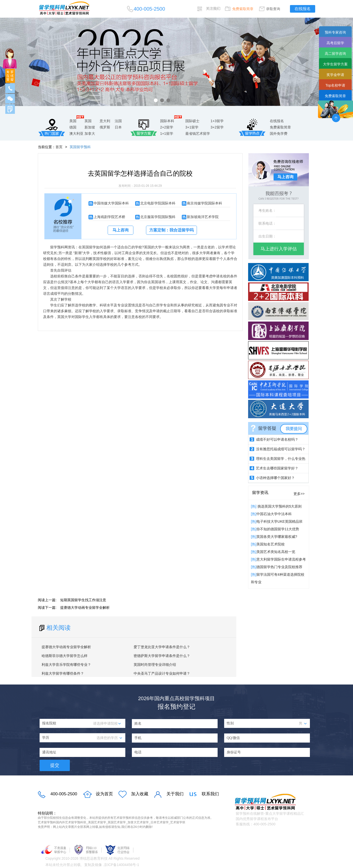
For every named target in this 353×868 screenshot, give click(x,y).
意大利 (105, 121)
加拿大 (90, 134)
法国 (118, 121)
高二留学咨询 (335, 54)
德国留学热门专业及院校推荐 (279, 567)
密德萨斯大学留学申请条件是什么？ (162, 656)
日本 (118, 127)
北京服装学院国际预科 (158, 217)
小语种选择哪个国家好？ (275, 478)
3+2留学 (217, 127)
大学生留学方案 (335, 64)
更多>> (299, 494)
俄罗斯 (105, 127)
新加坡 (90, 127)
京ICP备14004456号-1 (122, 865)
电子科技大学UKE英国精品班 (280, 521)
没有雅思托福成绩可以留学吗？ (281, 449)
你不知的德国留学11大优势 (278, 529)
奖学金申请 (335, 75)
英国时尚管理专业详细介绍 (155, 665)
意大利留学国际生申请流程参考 (281, 559)
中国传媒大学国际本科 (111, 203)
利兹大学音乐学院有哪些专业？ (66, 665)
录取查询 (273, 9)
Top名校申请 (335, 85)
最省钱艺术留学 (198, 134)
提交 (55, 765)
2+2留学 (167, 127)
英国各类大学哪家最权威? (277, 537)
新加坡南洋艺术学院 (203, 217)
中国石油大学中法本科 (274, 514)
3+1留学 (192, 127)
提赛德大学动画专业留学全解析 (85, 608)
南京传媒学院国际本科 (204, 203)
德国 (73, 127)
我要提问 (294, 429)
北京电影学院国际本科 (158, 203)
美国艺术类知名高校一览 (276, 552)
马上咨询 (121, 230)
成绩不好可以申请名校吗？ (277, 439)
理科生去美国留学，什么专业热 (281, 459)
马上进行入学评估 (279, 249)
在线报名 (303, 9)
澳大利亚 (76, 134)
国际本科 (167, 121)
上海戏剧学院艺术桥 (109, 217)
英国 (88, 121)
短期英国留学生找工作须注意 (83, 600)
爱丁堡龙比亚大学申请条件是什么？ (162, 647)
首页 (59, 147)
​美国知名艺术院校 (271, 544)
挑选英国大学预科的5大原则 (279, 506)
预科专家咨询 (335, 32)
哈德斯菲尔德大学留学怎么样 (65, 656)
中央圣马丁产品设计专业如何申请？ (162, 673)
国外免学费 (279, 134)
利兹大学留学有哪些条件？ (63, 673)
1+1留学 (167, 134)
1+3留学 (217, 121)
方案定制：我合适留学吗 (171, 230)
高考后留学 (335, 43)
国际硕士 (192, 121)
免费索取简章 (243, 9)
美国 (73, 121)
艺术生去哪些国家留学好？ (277, 468)
